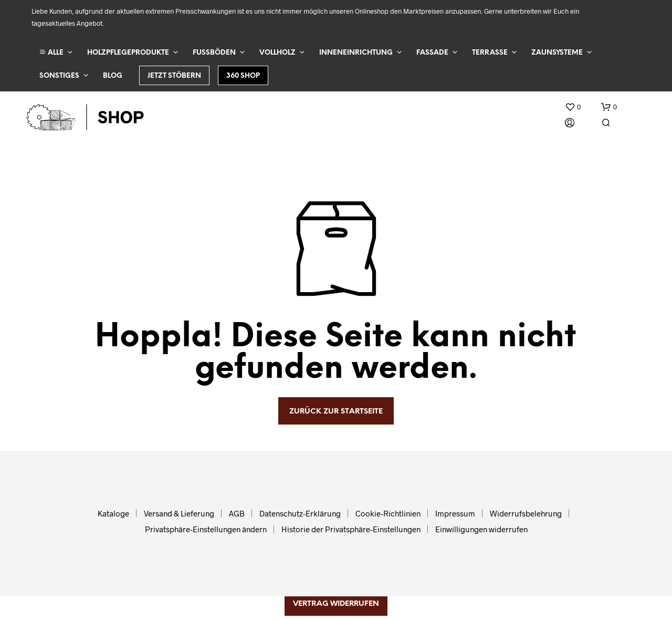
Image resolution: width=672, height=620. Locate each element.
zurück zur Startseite (336, 412)
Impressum (455, 513)
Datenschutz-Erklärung (300, 513)
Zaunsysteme (557, 53)
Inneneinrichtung (356, 53)
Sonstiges (59, 76)
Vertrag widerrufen (336, 604)
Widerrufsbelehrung (526, 513)
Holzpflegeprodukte (128, 53)
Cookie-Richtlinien (388, 513)
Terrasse (490, 53)
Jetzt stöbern (174, 76)
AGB (237, 513)
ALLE (51, 52)
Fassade (432, 53)
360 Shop (243, 76)
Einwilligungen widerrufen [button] (481, 529)
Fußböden (214, 53)
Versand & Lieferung (179, 513)
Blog (113, 76)
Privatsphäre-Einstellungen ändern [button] (206, 529)
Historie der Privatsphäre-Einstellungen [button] (351, 529)
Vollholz (277, 53)
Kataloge (113, 513)
